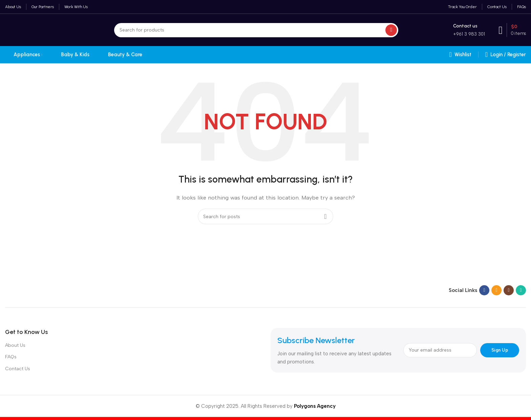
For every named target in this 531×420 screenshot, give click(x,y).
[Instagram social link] (509, 290)
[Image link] (47, 290)
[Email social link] (496, 290)
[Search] (256, 30)
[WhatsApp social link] (521, 290)
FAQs (11, 357)
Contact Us (18, 369)
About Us (15, 345)
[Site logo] (39, 29)
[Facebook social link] (484, 290)
